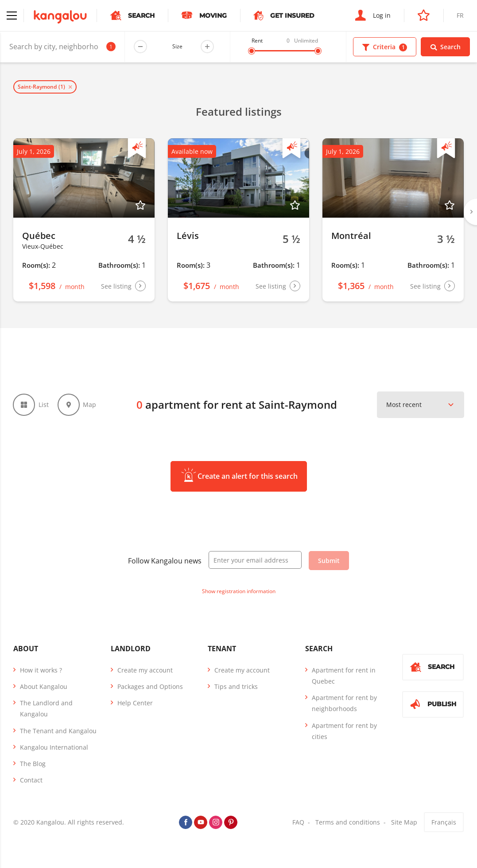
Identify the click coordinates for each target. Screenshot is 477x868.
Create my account (145, 671)
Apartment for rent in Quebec (344, 676)
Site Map (404, 823)
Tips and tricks (236, 687)
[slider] (252, 51)
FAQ (298, 823)
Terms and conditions (348, 823)
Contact (31, 780)
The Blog (33, 764)
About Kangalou (44, 687)
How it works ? (41, 671)
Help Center (135, 703)
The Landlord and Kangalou (46, 709)
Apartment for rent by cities (344, 731)
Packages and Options (150, 687)
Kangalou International (54, 748)
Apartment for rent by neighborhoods (344, 704)
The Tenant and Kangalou (58, 731)
